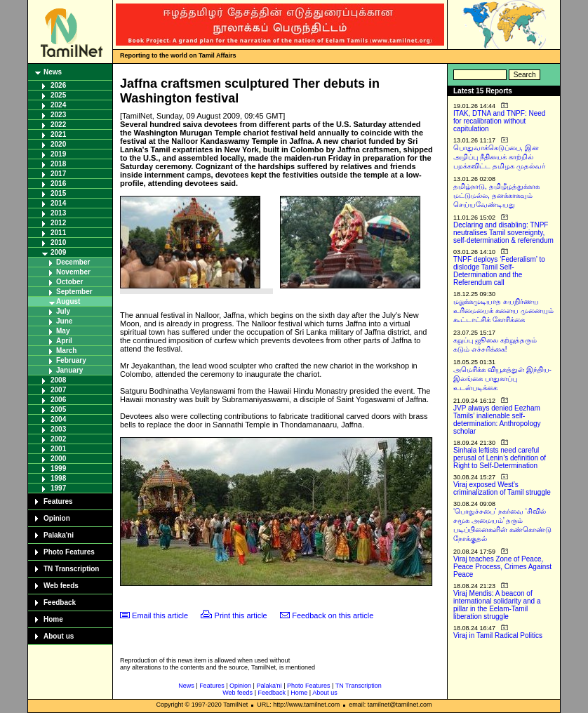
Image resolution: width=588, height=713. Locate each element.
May (63, 331)
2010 (58, 242)
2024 (58, 105)
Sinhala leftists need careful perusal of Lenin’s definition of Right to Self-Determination (500, 458)
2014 (58, 203)
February (71, 360)
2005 (58, 409)
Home (53, 619)
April (64, 341)
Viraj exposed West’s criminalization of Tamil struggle (502, 488)
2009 (58, 252)
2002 (58, 439)
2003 (58, 429)
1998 (58, 478)
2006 (58, 400)
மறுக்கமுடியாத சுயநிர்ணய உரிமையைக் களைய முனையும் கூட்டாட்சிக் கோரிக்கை (503, 311)
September (74, 292)
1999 (58, 468)
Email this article (160, 615)
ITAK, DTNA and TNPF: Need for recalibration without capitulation (499, 121)
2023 (58, 115)
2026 (58, 85)
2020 (58, 144)
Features (58, 501)
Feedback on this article (333, 615)
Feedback (60, 602)
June (64, 321)
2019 (58, 154)
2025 (58, 95)
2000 (58, 459)
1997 (58, 488)
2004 (58, 419)
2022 (58, 125)
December (73, 262)
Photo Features (69, 552)
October (69, 282)
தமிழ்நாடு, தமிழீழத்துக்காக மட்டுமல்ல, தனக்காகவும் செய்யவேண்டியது (496, 195)
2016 (58, 184)
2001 (58, 449)
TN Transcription (71, 569)
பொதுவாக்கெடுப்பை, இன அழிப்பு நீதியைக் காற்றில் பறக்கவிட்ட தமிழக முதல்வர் (499, 157)
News (53, 72)
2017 (58, 174)
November (73, 272)
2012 (58, 223)
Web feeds (61, 586)
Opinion (57, 518)
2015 (58, 193)
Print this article (241, 615)
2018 (58, 164)
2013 (58, 213)
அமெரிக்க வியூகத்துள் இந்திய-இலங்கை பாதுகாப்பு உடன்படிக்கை (502, 379)
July (63, 311)
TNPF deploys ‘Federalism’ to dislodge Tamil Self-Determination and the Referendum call (499, 271)
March (66, 351)
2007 (58, 390)
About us (59, 636)
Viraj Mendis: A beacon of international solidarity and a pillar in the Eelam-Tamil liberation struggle (497, 605)
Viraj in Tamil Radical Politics (498, 635)
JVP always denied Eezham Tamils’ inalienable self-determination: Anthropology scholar (497, 420)
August (68, 301)
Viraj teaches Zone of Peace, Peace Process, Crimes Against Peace (502, 567)
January (69, 370)
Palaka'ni (59, 535)
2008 (58, 380)
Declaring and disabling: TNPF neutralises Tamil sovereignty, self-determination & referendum (503, 233)
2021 (58, 134)
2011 (58, 233)
